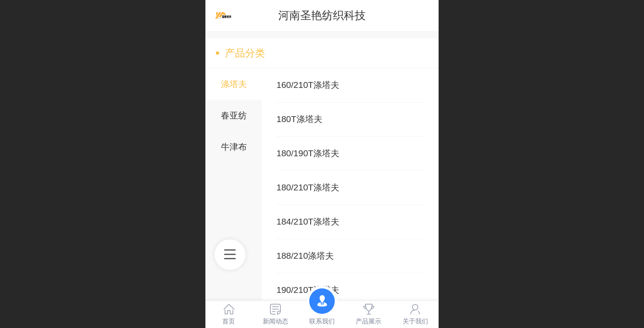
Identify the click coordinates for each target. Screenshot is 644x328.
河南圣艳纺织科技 (322, 15)
